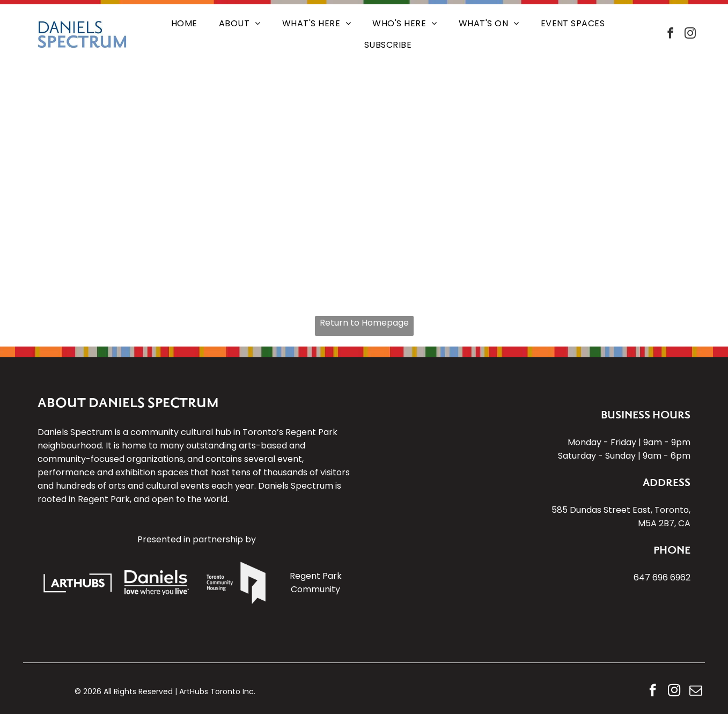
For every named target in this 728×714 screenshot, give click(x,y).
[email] (696, 691)
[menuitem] (184, 24)
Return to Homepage (364, 323)
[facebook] (671, 35)
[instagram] (690, 35)
